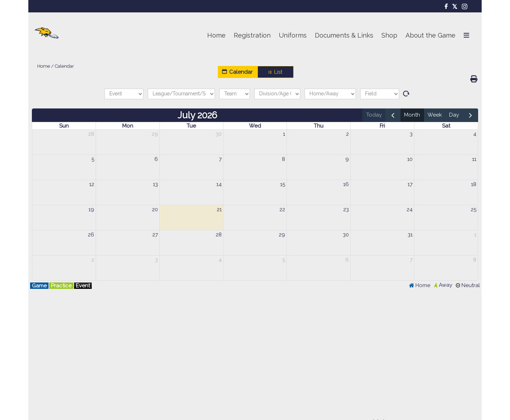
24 (410, 209)
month (412, 115)
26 (91, 235)
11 (474, 159)
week (435, 115)
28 (91, 134)
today (374, 115)
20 (155, 209)
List (276, 72)
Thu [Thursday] (319, 126)
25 (474, 209)
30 (219, 134)
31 (410, 235)
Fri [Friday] (382, 126)
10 (410, 159)
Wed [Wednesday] (255, 126)
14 (219, 184)
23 (346, 209)
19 (91, 209)
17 (410, 184)
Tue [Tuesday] (191, 126)
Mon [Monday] (128, 126)
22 (282, 209)
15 (283, 184)
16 (346, 184)
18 (474, 184)
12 (92, 184)
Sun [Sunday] (64, 126)
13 (155, 184)
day (454, 115)
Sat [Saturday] (446, 126)
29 (155, 134)
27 (155, 235)
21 (219, 209)
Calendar (238, 72)
